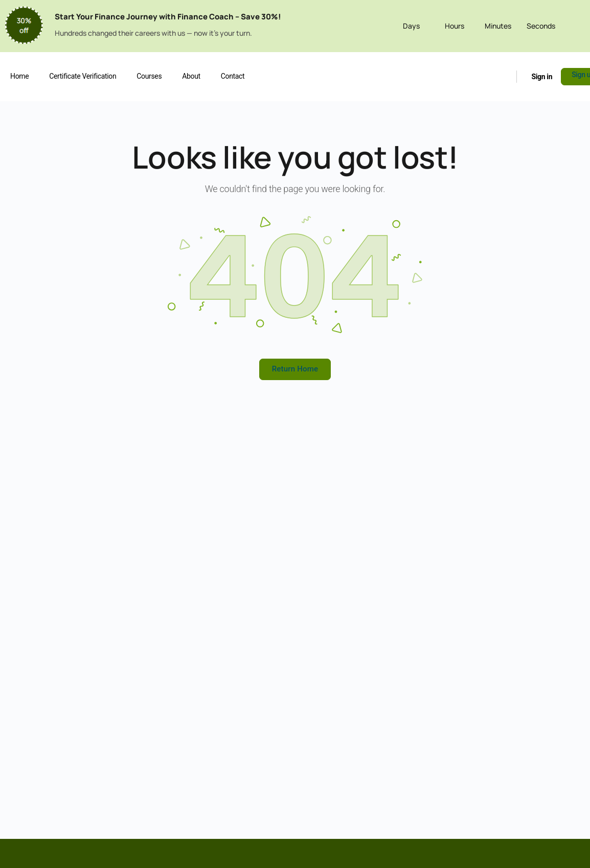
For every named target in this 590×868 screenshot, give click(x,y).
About (191, 76)
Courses (149, 76)
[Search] (503, 76)
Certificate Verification (83, 76)
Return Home (295, 369)
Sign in (542, 77)
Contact (233, 76)
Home (19, 76)
